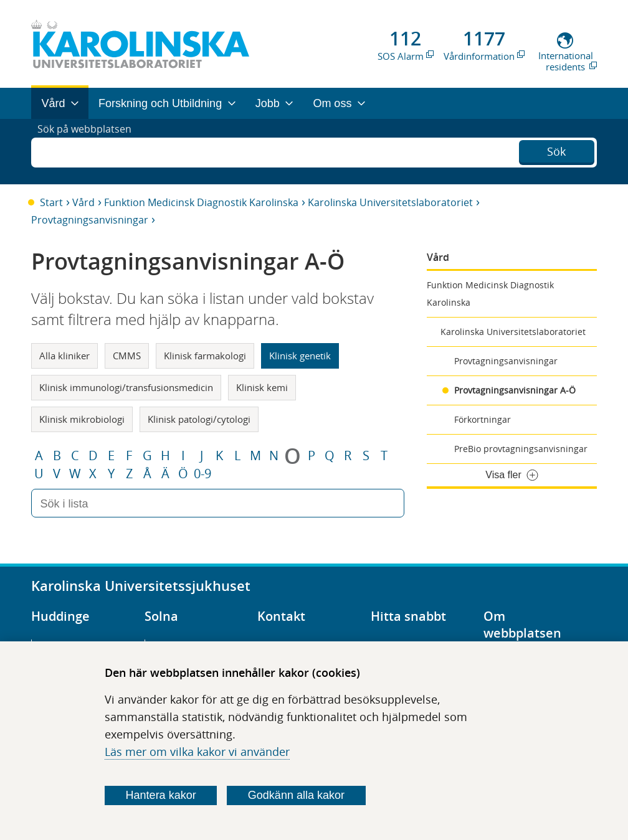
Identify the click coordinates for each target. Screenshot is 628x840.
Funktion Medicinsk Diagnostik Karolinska (201, 202)
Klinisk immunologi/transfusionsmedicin (126, 387)
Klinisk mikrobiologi (82, 419)
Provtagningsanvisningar (90, 220)
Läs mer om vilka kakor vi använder (197, 752)
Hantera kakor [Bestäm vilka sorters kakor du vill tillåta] (161, 795)
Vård (83, 202)
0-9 (202, 474)
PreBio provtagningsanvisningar (521, 449)
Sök (556, 150)
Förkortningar (483, 419)
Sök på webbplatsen (90, 151)
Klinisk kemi (262, 387)
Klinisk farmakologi (205, 356)
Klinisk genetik (300, 356)
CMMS (127, 356)
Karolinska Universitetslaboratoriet (390, 202)
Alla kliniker (64, 356)
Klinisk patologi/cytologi (199, 419)
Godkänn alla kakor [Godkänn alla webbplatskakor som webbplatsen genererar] (296, 795)
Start (51, 202)
